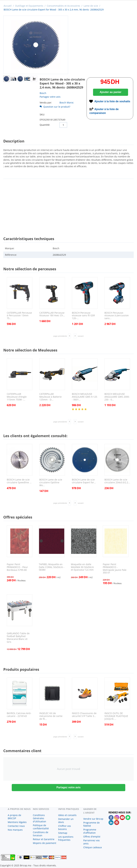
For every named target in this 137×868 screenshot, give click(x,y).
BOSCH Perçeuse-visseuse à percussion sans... (117, 316)
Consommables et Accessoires (63, 6)
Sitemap (63, 833)
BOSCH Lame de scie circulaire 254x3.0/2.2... (117, 481)
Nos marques (15, 830)
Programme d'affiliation (90, 831)
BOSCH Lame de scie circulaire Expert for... (84, 481)
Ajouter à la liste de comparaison (104, 111)
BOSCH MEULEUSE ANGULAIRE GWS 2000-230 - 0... (117, 397)
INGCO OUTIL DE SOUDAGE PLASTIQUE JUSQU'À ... (116, 716)
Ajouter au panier (111, 92)
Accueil (8, 6)
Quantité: (45, 125)
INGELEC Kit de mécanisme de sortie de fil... (51, 716)
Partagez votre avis (50, 97)
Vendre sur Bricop (93, 819)
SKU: (42, 114)
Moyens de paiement (45, 843)
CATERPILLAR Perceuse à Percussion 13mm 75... (19, 316)
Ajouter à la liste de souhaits (112, 101)
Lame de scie (91, 6)
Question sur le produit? (55, 107)
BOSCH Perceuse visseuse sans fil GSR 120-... (83, 316)
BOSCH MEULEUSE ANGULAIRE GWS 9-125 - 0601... (85, 397)
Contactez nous (16, 826)
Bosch (43, 93)
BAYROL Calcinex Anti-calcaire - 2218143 (19, 715)
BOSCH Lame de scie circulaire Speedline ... (19, 481)
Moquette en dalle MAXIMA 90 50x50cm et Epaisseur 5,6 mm (82, 567)
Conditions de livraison (41, 834)
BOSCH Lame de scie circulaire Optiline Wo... (51, 482)
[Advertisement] (68, 205)
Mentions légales (17, 822)
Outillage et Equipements (29, 6)
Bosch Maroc (67, 103)
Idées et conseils (67, 815)
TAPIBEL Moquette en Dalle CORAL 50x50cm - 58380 (52, 567)
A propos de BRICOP (14, 817)
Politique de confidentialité (41, 827)
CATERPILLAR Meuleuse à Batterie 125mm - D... (50, 397)
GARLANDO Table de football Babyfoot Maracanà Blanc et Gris (18, 638)
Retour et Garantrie (44, 839)
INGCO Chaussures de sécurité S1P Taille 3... (84, 715)
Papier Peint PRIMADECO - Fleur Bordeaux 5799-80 (17, 567)
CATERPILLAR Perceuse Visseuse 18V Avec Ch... (52, 314)
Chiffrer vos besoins (65, 827)
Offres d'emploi (92, 837)
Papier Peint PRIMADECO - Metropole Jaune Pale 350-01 (115, 569)
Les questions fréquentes (66, 838)
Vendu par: (46, 103)
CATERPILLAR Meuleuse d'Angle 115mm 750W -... (17, 397)
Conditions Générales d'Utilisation (39, 818)
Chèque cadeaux (93, 847)
